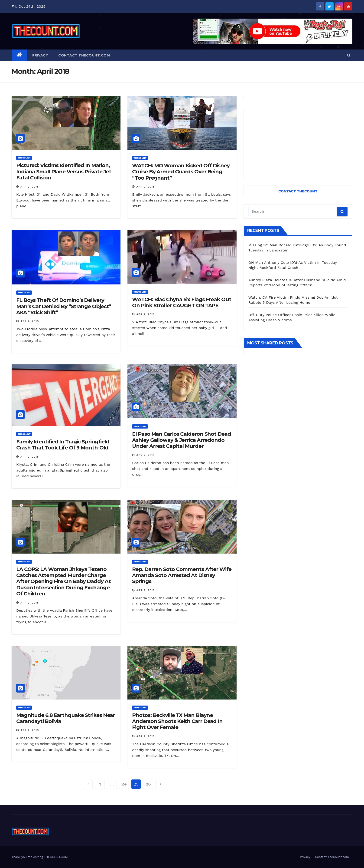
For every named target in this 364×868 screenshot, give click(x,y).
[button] (349, 55)
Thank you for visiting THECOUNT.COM (40, 857)
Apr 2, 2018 (30, 187)
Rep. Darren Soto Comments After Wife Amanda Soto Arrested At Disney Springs (182, 575)
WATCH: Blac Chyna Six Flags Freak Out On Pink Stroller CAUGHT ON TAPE (182, 302)
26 (148, 784)
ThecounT (24, 158)
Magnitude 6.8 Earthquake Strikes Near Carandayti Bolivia (66, 718)
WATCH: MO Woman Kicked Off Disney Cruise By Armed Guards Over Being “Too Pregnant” (181, 172)
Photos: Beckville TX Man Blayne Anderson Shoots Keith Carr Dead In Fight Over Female (177, 721)
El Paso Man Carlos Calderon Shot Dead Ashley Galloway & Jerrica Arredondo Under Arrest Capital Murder (181, 440)
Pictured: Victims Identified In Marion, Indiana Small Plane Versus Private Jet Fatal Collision (64, 172)
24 (124, 784)
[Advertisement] (298, 143)
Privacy (40, 55)
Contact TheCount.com (84, 55)
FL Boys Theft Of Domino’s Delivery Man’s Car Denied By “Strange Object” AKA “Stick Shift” (64, 306)
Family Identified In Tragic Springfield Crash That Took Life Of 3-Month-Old (63, 445)
